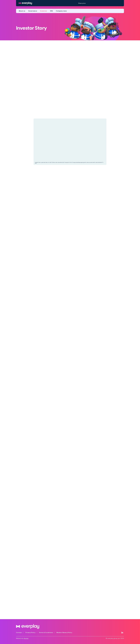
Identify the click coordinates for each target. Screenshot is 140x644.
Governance (33, 11)
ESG (52, 11)
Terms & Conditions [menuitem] (46, 632)
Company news (61, 11)
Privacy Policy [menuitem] (30, 632)
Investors (44, 11)
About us (22, 11)
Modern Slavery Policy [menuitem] (64, 632)
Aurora (26, 638)
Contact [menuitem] (19, 632)
